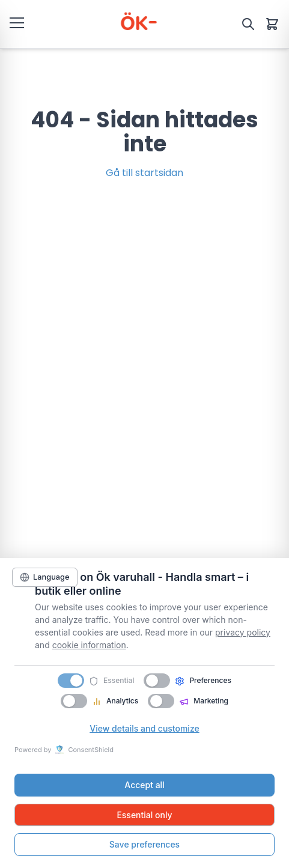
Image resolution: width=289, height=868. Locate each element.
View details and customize (144, 728)
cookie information (89, 645)
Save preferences (144, 844)
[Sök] (248, 24)
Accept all (144, 785)
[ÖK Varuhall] (137, 24)
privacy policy (243, 632)
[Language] (45, 577)
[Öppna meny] (17, 22)
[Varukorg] (272, 24)
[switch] (157, 681)
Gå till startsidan (144, 173)
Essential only (144, 815)
